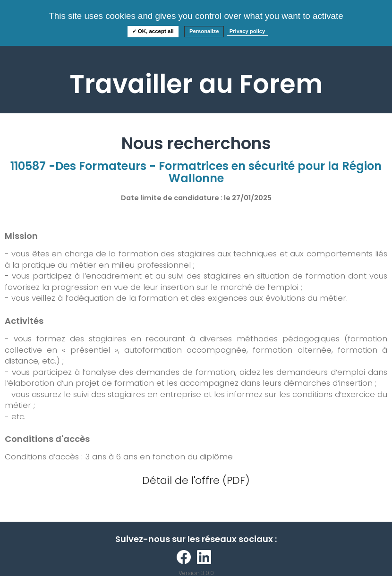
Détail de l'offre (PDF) (196, 480)
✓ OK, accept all (153, 31)
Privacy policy (247, 31)
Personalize (204, 31)
